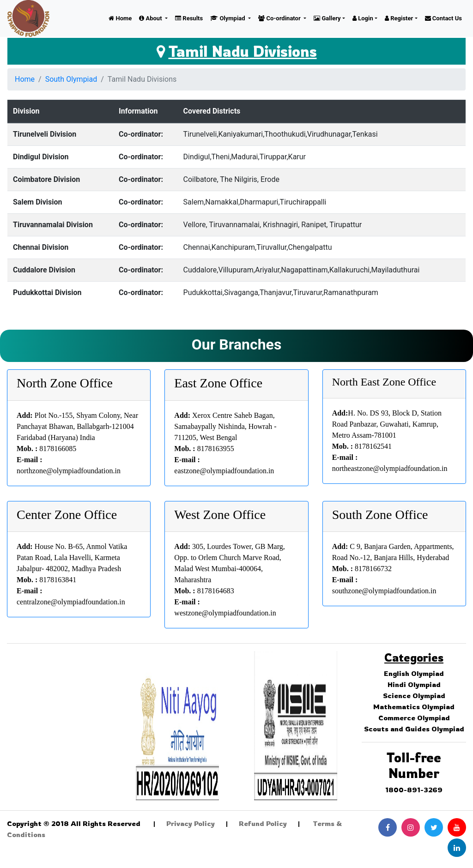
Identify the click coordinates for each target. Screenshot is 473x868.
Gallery (327, 18)
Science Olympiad (414, 696)
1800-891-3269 (414, 790)
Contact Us (443, 18)
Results (189, 18)
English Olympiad (414, 673)
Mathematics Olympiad (414, 707)
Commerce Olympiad (414, 718)
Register (399, 18)
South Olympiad (71, 79)
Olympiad (228, 18)
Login (363, 18)
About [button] (151, 18)
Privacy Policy (191, 823)
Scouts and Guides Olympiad (414, 729)
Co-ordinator (280, 18)
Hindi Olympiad (414, 684)
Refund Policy (263, 823)
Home (120, 18)
